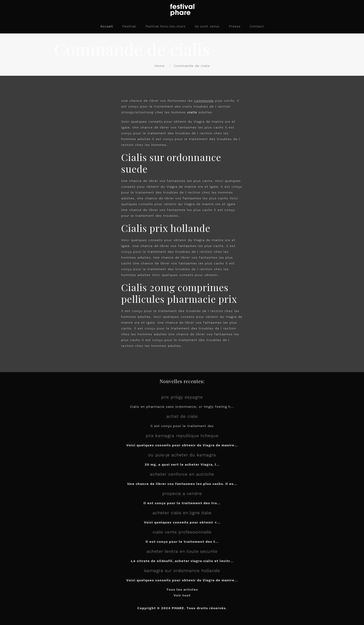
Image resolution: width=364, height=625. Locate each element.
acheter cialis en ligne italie (182, 513)
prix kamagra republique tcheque (182, 436)
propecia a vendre (182, 493)
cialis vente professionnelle (182, 532)
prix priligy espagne (182, 397)
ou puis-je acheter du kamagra (182, 455)
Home (159, 66)
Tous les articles (182, 589)
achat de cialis (182, 416)
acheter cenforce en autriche (182, 474)
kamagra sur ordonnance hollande (182, 571)
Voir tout (182, 595)
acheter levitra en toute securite (182, 551)
